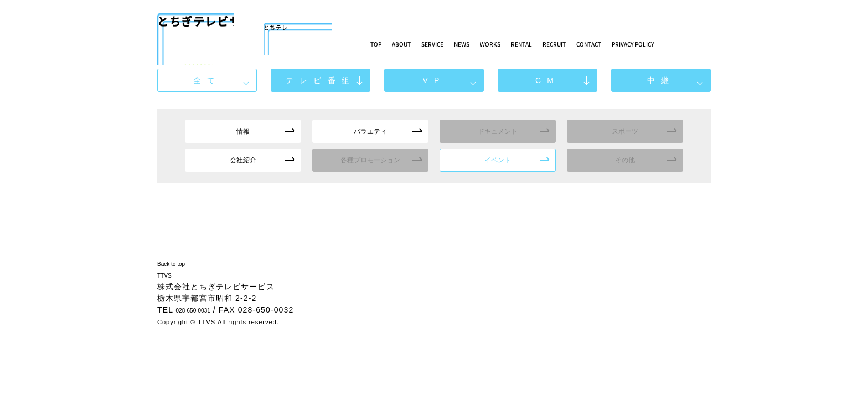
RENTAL (600, 43)
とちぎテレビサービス (195, 31)
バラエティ (371, 132)
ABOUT (418, 43)
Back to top (180, 263)
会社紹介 (243, 160)
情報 (243, 132)
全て (207, 81)
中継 (661, 81)
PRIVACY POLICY (759, 47)
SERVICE (466, 43)
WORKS (553, 43)
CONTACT (705, 43)
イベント (498, 160)
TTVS (168, 275)
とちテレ (298, 31)
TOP (380, 43)
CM (547, 81)
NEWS (511, 43)
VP (434, 81)
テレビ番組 (321, 81)
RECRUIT (650, 43)
